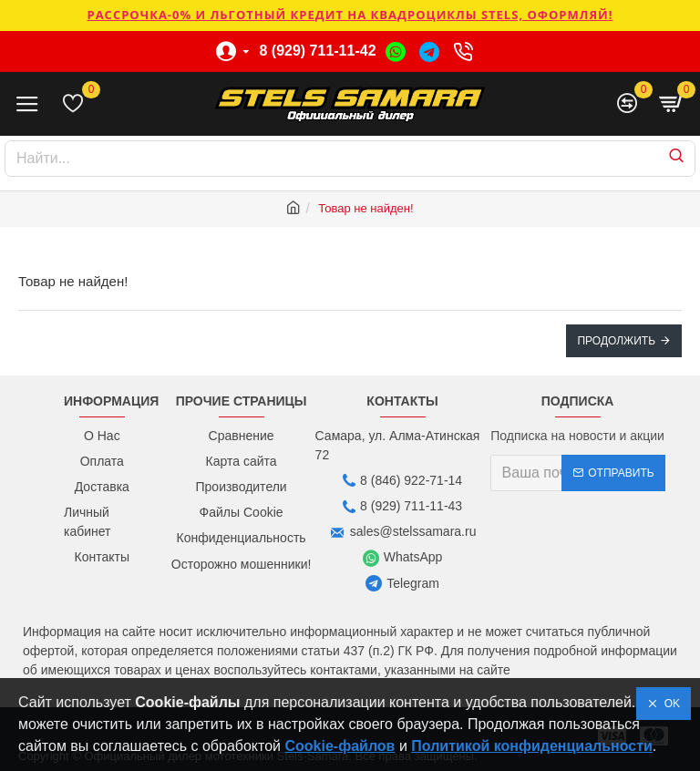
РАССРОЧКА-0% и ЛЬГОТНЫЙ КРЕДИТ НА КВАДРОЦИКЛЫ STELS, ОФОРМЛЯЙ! (350, 15)
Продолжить (616, 341)
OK (669, 704)
